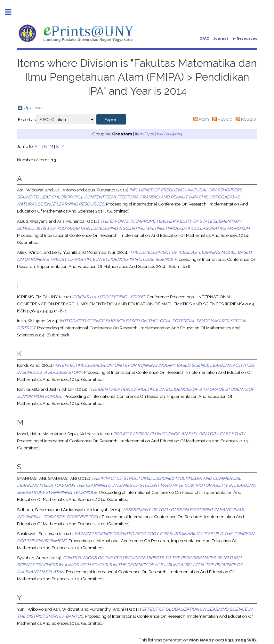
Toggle (12, 12)
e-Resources (245, 39)
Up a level (33, 108)
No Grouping (169, 134)
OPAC (204, 39)
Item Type (145, 134)
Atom (204, 119)
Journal (221, 39)
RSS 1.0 (225, 119)
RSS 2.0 (249, 119)
